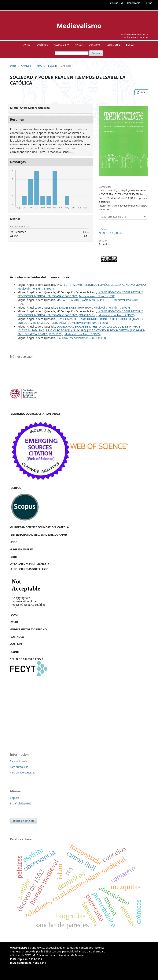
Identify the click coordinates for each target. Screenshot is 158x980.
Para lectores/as (19, 761)
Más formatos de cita (114, 217)
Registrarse (134, 3)
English (15, 798)
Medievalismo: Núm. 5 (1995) (83, 334)
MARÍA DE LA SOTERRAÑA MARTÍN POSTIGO (84, 300)
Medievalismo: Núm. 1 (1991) (36, 289)
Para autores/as (19, 767)
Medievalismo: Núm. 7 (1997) (112, 308)
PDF (143, 92)
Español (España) (21, 803)
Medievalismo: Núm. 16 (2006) (90, 323)
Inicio (13, 66)
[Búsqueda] (72, 53)
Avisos (79, 45)
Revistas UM (116, 3)
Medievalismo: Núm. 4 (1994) (88, 338)
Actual (27, 45)
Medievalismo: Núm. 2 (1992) (116, 315)
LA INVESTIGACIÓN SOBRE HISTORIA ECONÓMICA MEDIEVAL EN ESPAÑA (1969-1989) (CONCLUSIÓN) (81, 313)
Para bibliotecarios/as (23, 773)
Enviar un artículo (24, 821)
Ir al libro (62, 338)
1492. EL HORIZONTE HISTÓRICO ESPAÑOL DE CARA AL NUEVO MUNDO (102, 285)
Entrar (148, 3)
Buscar (130, 45)
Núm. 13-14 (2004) (46, 66)
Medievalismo (79, 26)
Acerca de (60, 45)
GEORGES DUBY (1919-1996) (74, 308)
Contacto (94, 45)
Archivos (42, 45)
